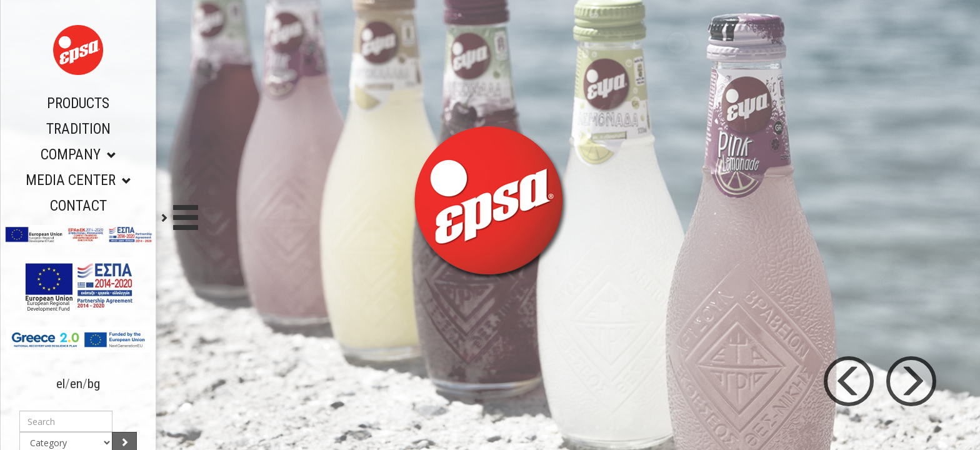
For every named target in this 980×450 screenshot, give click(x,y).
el (61, 384)
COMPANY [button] (78, 155)
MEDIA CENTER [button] (78, 180)
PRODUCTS (78, 103)
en (76, 384)
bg (94, 384)
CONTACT (78, 206)
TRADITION (78, 129)
